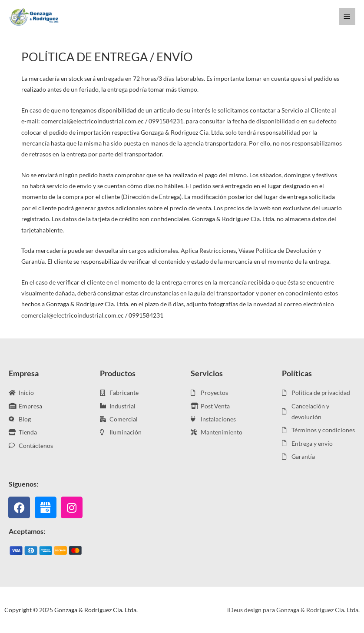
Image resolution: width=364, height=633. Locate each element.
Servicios (207, 373)
